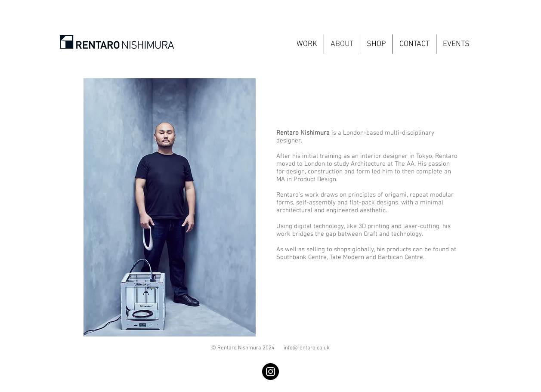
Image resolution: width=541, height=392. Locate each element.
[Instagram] (270, 372)
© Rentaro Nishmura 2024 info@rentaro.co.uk (270, 348)
